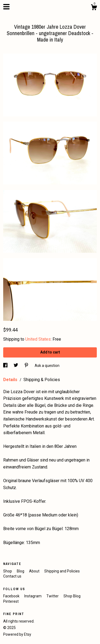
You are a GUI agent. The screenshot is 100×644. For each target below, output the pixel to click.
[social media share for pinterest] (27, 366)
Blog (21, 571)
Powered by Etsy (17, 634)
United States (38, 339)
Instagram (33, 596)
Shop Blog (72, 596)
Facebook (12, 596)
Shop (8, 571)
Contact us (12, 576)
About (35, 571)
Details (11, 380)
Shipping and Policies (62, 571)
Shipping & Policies (42, 380)
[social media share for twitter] (16, 366)
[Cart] (94, 8)
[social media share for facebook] (6, 366)
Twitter (53, 596)
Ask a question (47, 366)
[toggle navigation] (6, 7)
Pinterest (11, 601)
